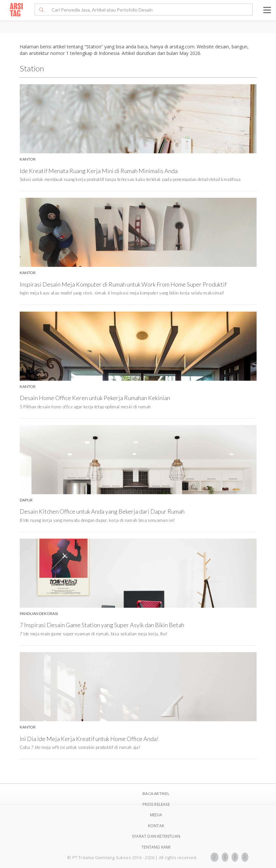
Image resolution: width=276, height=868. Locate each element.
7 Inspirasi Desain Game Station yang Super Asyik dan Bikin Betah (102, 625)
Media (156, 815)
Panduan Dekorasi (39, 613)
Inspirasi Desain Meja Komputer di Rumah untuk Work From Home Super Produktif (123, 284)
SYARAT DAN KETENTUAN (156, 836)
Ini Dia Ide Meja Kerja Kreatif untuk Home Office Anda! (89, 739)
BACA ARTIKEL (156, 793)
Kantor (28, 159)
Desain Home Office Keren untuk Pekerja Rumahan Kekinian (95, 398)
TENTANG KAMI (156, 847)
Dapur (26, 500)
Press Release (156, 804)
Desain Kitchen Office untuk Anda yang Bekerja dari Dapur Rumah (102, 511)
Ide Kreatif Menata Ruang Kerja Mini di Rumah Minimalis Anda (99, 171)
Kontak (156, 826)
